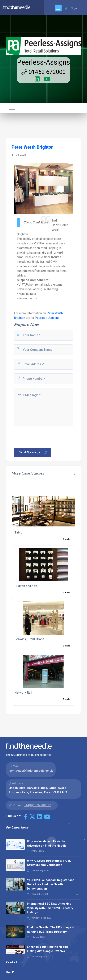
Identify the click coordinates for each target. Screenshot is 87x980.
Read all (14, 962)
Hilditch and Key (26, 586)
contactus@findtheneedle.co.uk (31, 771)
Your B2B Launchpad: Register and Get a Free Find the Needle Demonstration (51, 884)
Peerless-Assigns (43, 62)
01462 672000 (43, 72)
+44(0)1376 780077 (37, 805)
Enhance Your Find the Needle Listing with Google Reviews (48, 949)
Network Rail (23, 693)
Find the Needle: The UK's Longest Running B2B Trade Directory (50, 930)
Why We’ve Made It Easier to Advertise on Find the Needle (47, 843)
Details (67, 539)
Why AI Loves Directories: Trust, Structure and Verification (49, 863)
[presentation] (42, 437)
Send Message (33, 452)
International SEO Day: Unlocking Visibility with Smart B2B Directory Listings (50, 908)
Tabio (18, 532)
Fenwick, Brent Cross (29, 639)
